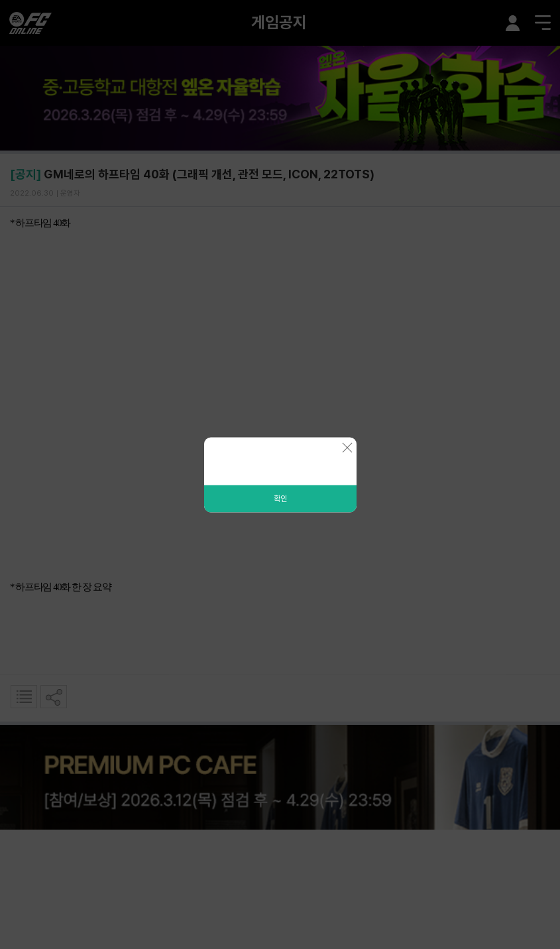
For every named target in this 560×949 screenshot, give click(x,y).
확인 (280, 498)
